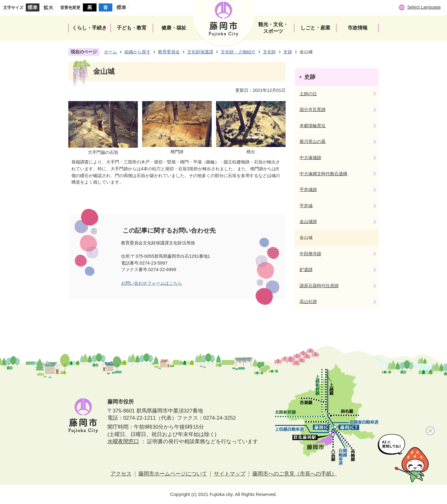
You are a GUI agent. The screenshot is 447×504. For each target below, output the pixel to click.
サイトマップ (230, 474)
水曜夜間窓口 (123, 442)
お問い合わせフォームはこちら (151, 283)
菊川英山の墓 (313, 141)
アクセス (121, 474)
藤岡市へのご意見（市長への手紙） (295, 474)
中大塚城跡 (310, 158)
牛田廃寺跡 (310, 254)
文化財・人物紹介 (238, 52)
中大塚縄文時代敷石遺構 (323, 174)
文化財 (269, 52)
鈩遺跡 (306, 270)
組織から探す (138, 52)
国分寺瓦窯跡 (313, 109)
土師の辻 (308, 94)
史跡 (288, 52)
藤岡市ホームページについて (173, 474)
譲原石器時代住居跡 (319, 286)
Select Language (424, 7)
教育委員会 (169, 52)
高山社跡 (308, 301)
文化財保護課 (200, 52)
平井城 (306, 206)
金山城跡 (308, 221)
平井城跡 (308, 190)
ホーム (111, 52)
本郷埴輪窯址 (313, 126)
